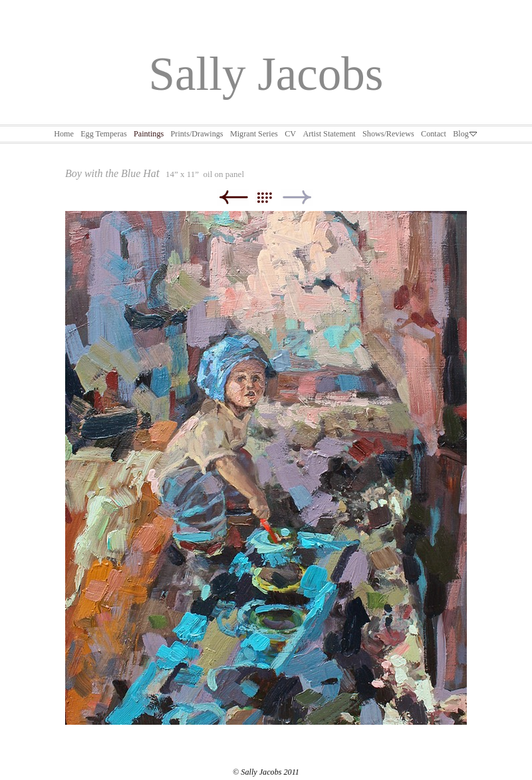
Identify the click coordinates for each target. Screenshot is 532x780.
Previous (233, 197)
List (271, 197)
